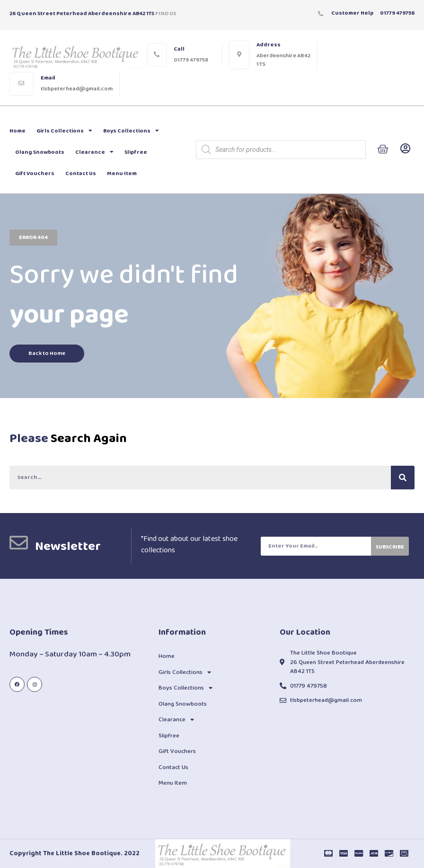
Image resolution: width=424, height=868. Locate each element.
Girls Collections (64, 131)
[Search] (403, 478)
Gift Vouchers (35, 173)
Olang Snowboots (40, 152)
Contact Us (81, 173)
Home (18, 131)
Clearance (94, 152)
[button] (33, 238)
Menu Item (122, 173)
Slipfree (136, 152)
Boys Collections (131, 131)
